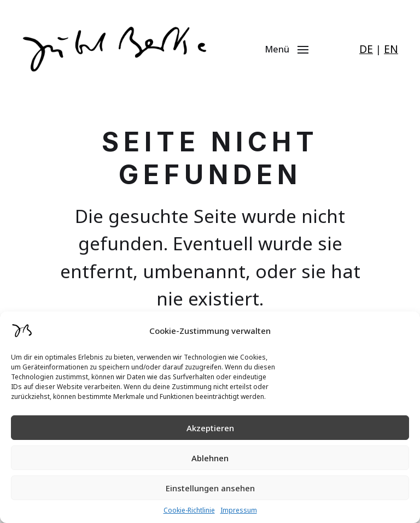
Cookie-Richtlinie (189, 510)
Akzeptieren (210, 428)
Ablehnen (210, 458)
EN (391, 49)
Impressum (239, 510)
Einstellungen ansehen (210, 488)
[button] (294, 49)
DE (366, 49)
